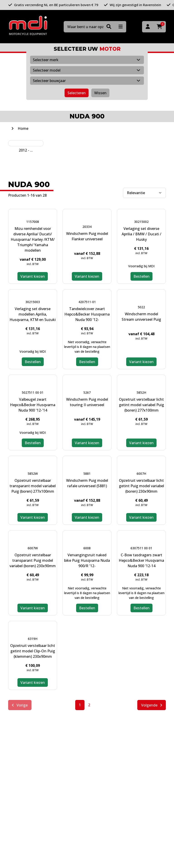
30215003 (33, 302)
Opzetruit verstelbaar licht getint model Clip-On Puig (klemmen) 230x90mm (33, 651)
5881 (87, 474)
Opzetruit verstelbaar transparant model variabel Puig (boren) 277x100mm (33, 486)
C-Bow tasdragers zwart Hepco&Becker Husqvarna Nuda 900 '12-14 (141, 560)
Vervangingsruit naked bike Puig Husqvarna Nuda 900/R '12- (87, 560)
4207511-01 (87, 302)
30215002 (141, 222)
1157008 (33, 222)
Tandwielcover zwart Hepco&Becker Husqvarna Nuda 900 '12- (87, 314)
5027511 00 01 (33, 392)
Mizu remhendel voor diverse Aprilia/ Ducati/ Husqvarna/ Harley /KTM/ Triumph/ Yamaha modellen (33, 239)
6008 (87, 548)
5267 (87, 392)
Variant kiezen (33, 276)
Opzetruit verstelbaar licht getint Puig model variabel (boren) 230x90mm (141, 486)
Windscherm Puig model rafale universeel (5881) (87, 483)
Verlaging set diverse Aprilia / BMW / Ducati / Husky (141, 234)
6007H (141, 474)
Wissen (100, 93)
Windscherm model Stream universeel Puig (141, 317)
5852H (141, 392)
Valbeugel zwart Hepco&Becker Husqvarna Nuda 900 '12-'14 (33, 405)
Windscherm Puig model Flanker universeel (87, 236)
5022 (141, 307)
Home (23, 128)
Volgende (152, 705)
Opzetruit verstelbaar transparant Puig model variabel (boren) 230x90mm (33, 560)
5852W (33, 474)
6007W (33, 548)
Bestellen (141, 276)
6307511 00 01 (141, 548)
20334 (87, 227)
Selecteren (77, 93)
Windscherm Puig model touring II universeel (87, 402)
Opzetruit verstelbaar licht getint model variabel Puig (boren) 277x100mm (141, 405)
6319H (33, 639)
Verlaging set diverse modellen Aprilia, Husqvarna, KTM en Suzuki (33, 314)
